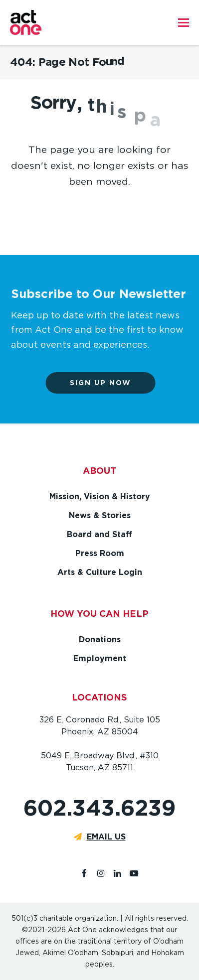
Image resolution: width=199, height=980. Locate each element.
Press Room (100, 553)
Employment (100, 658)
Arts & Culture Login (100, 572)
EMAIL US (106, 837)
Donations (100, 639)
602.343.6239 (99, 808)
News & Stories (100, 515)
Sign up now (107, 383)
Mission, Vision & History (100, 496)
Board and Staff (99, 534)
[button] (184, 22)
